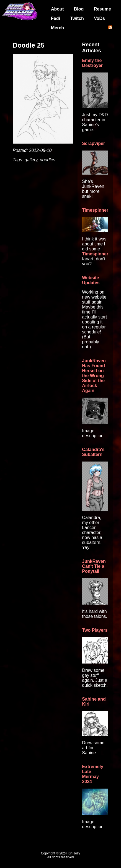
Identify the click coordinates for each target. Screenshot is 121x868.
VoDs (99, 18)
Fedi (56, 18)
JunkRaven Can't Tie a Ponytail (94, 566)
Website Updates (91, 280)
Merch (57, 28)
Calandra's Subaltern (93, 452)
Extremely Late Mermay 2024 (93, 774)
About (57, 9)
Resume (102, 9)
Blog (79, 9)
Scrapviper (93, 143)
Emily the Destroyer (92, 63)
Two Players (95, 630)
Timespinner (95, 210)
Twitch (77, 18)
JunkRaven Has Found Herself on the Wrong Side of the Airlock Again (94, 376)
